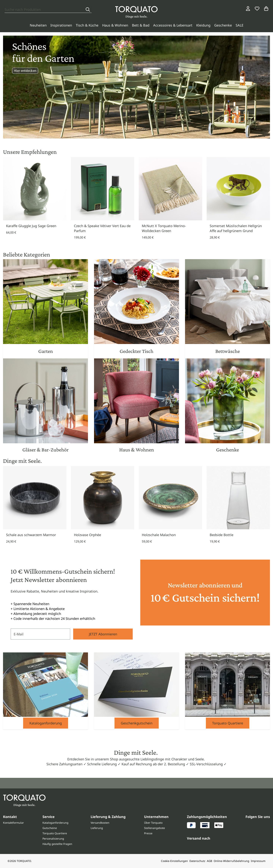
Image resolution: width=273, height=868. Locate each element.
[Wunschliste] (257, 9)
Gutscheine (50, 828)
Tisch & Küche (87, 25)
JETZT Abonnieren (103, 634)
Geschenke (223, 25)
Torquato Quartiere (228, 723)
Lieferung (97, 828)
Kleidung (203, 25)
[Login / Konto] (248, 9)
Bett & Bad (141, 25)
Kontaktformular (13, 823)
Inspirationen (61, 25)
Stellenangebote (155, 828)
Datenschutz (197, 861)
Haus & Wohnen (115, 25)
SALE (240, 25)
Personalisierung (53, 839)
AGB (209, 861)
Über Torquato (153, 823)
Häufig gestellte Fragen (57, 844)
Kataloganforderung (46, 723)
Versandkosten (100, 823)
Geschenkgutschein (137, 723)
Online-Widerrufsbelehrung (231, 861)
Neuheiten (38, 25)
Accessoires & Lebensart (173, 25)
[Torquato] (136, 12)
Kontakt (10, 817)
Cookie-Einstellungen (174, 861)
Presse (148, 833)
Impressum (258, 861)
